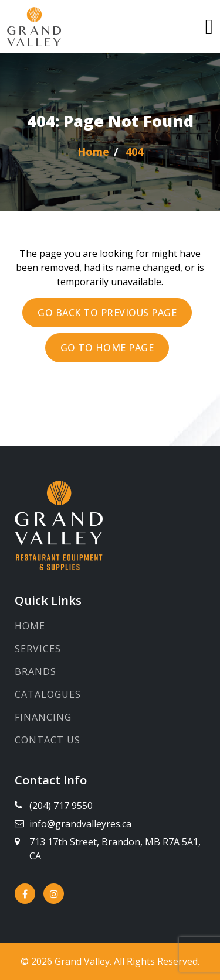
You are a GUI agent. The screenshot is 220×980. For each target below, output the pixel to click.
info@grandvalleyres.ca (80, 824)
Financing (43, 717)
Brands (35, 671)
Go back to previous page (107, 313)
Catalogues (48, 694)
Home (30, 626)
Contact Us (48, 740)
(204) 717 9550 (61, 806)
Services (38, 649)
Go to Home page (107, 348)
